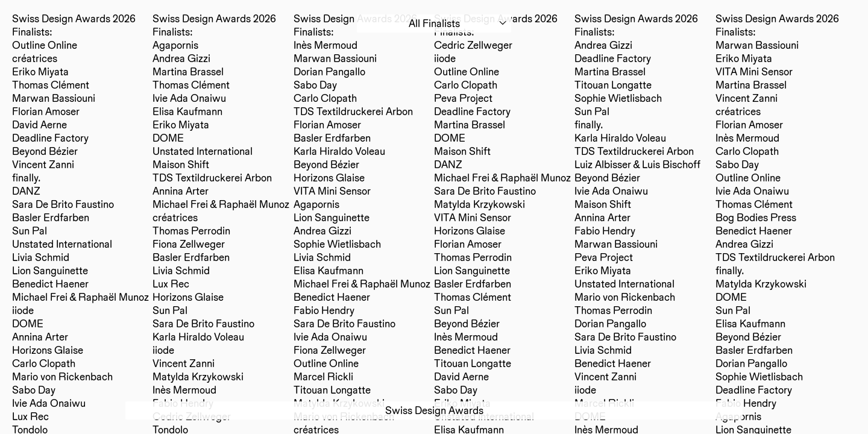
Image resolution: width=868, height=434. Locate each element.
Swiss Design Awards (434, 410)
